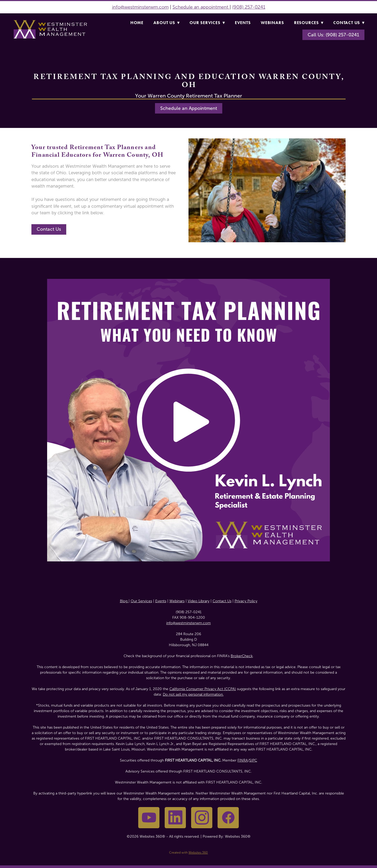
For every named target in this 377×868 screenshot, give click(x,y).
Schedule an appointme (198, 7)
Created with (188, 853)
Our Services (207, 23)
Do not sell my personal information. (193, 694)
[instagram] (202, 818)
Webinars (272, 23)
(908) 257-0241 (249, 7)
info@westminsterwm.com (140, 7)
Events (243, 23)
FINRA (243, 760)
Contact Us (349, 23)
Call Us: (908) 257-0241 (333, 35)
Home (137, 23)
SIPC (253, 760)
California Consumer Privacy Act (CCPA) (203, 689)
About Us (166, 23)
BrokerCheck (242, 656)
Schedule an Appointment (189, 108)
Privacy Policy (246, 601)
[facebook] (228, 818)
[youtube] (149, 818)
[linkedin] (175, 818)
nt (227, 7)
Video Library (199, 601)
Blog (124, 601)
